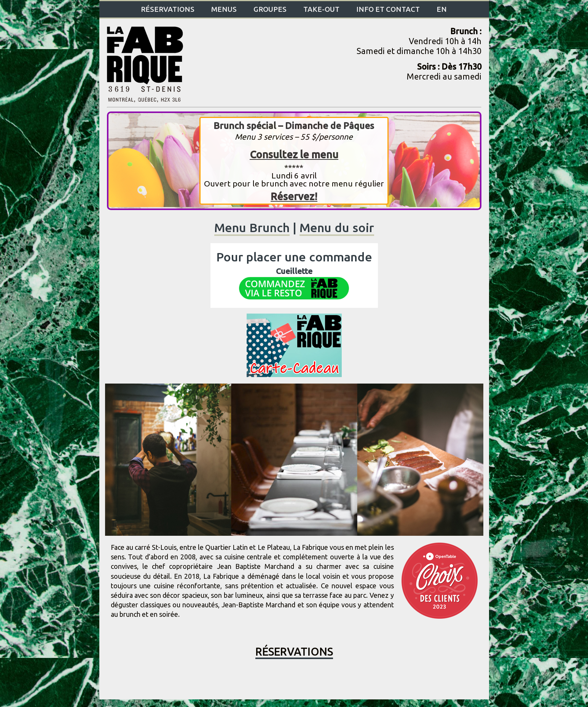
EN (442, 9)
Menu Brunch (252, 228)
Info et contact (388, 9)
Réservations (168, 9)
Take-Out (321, 9)
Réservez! (294, 196)
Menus (224, 9)
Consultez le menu (294, 154)
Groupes (270, 9)
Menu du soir (337, 228)
